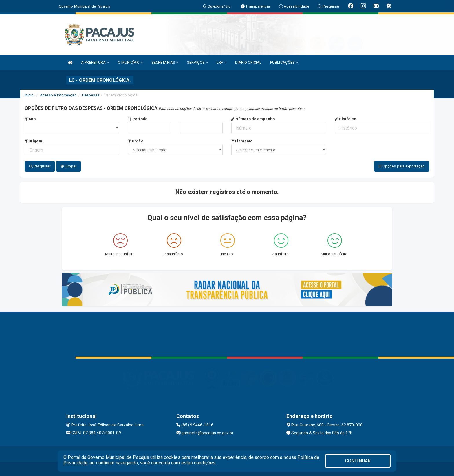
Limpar (68, 166)
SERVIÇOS (197, 62)
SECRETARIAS (165, 62)
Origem (33, 141)
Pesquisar (40, 166)
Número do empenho (253, 119)
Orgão (136, 141)
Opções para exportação (402, 166)
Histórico (345, 119)
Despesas (91, 95)
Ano (30, 119)
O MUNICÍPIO (130, 62)
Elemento (242, 141)
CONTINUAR (358, 461)
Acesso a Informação (58, 95)
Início (29, 95)
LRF (221, 62)
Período (138, 119)
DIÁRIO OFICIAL (248, 62)
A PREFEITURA (95, 62)
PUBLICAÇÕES (284, 62)
